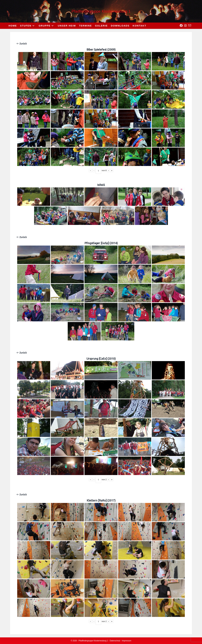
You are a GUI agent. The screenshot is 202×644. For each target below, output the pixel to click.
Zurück (22, 44)
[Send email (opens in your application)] (189, 26)
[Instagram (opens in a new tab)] (185, 26)
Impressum (127, 641)
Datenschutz (115, 641)
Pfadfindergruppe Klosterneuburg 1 (101, 11)
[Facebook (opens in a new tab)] (180, 26)
